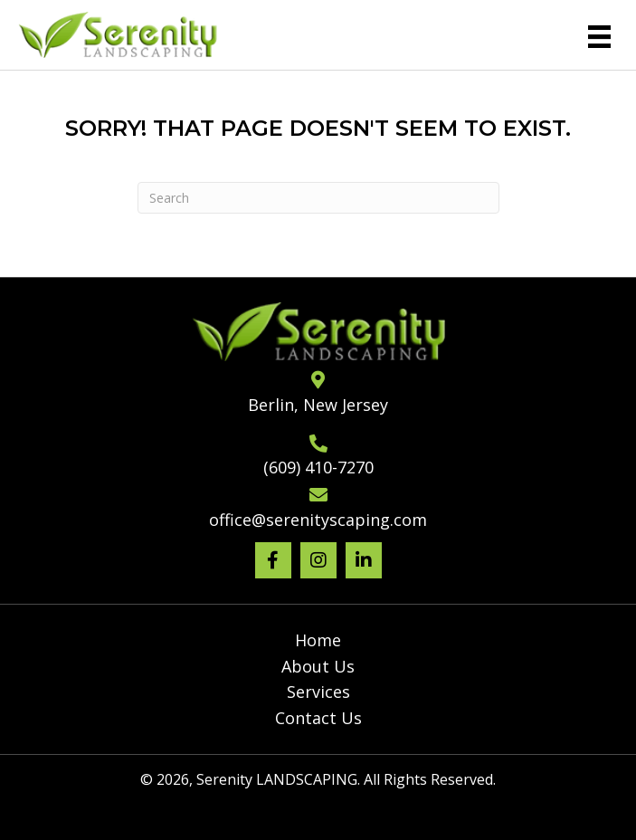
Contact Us (318, 718)
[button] (273, 560)
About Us (318, 666)
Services (318, 692)
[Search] (318, 198)
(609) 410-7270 (318, 467)
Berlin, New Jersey (318, 405)
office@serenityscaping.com (318, 520)
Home (318, 640)
